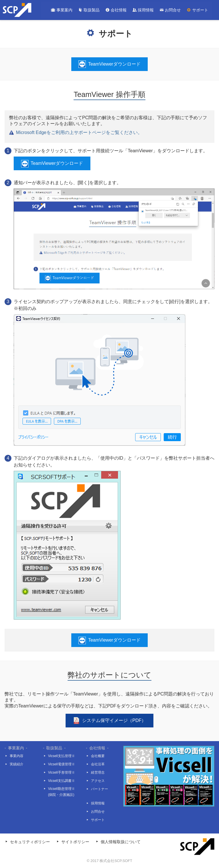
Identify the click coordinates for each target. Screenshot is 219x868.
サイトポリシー (75, 842)
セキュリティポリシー (30, 842)
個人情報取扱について (121, 842)
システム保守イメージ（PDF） (114, 720)
